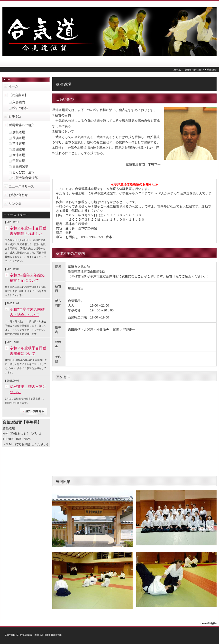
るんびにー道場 (23, 172)
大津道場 (19, 155)
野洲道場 (19, 149)
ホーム (177, 70)
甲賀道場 (19, 161)
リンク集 (15, 204)
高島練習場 (20, 166)
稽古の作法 (20, 108)
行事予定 (15, 116)
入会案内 (19, 102)
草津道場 (19, 144)
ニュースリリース (21, 186)
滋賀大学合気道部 (25, 178)
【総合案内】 (18, 95)
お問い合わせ (18, 195)
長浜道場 (19, 138)
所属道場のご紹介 (194, 70)
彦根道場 (19, 132)
